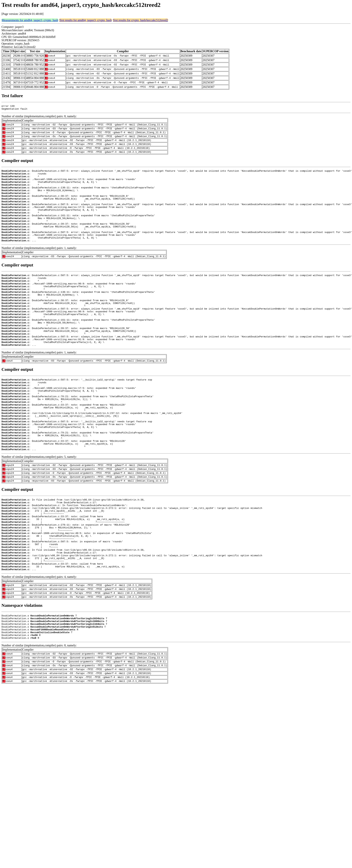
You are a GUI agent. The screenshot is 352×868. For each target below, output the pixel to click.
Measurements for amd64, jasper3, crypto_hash (30, 20)
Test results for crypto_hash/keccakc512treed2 (140, 20)
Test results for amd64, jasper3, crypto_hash (85, 20)
